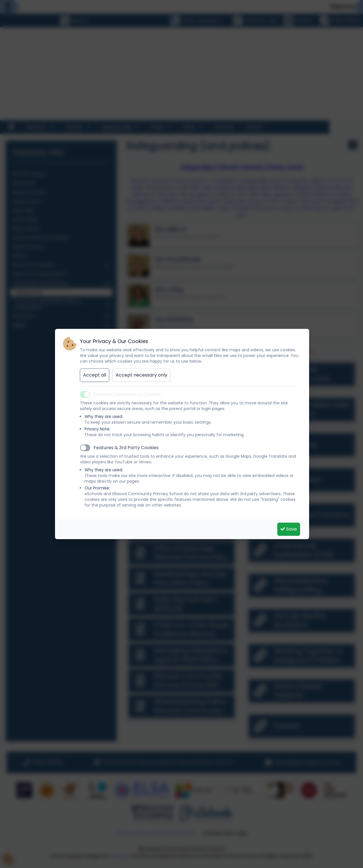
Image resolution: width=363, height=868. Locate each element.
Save (289, 529)
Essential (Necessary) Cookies (127, 394)
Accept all (95, 375)
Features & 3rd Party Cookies (126, 448)
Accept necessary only (142, 375)
